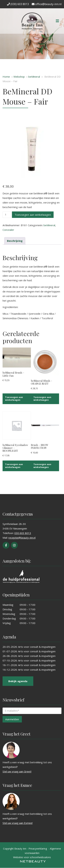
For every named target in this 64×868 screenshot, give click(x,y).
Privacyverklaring (38, 849)
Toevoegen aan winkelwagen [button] (14, 399)
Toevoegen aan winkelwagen (33, 215)
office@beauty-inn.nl (47, 4)
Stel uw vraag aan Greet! (17, 771)
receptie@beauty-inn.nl (22, 538)
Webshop (19, 77)
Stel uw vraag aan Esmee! (18, 823)
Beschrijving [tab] (15, 241)
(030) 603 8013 (18, 4)
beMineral (34, 77)
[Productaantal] (7, 215)
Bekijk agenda (18, 681)
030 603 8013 (23, 533)
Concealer (8, 230)
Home (6, 77)
